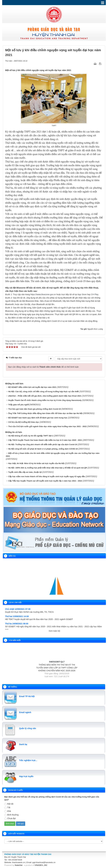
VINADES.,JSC (41, 865)
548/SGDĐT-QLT (57, 667)
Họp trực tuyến (26, 776)
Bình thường (11, 815)
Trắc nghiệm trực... (28, 760)
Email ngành (25, 712)
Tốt (7, 808)
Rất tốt (9, 804)
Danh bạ (23, 744)
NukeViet (19, 865)
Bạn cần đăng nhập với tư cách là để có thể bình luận (44, 367)
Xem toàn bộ (54, 631)
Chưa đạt (10, 819)
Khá (8, 811)
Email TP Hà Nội (27, 696)
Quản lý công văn (28, 728)
